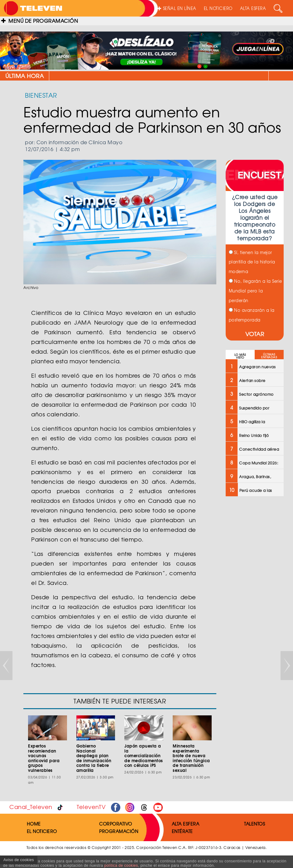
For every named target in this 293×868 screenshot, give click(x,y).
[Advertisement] (254, 601)
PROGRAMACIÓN (119, 831)
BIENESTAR (41, 95)
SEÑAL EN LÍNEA (177, 8)
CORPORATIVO (116, 824)
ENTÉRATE (182, 831)
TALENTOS (255, 824)
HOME (34, 824)
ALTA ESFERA (253, 8)
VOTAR (255, 334)
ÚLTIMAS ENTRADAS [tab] (269, 356)
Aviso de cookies (19, 860)
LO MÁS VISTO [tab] (240, 356)
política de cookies (121, 866)
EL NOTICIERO (218, 8)
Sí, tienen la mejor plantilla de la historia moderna (252, 262)
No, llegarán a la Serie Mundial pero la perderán (255, 291)
